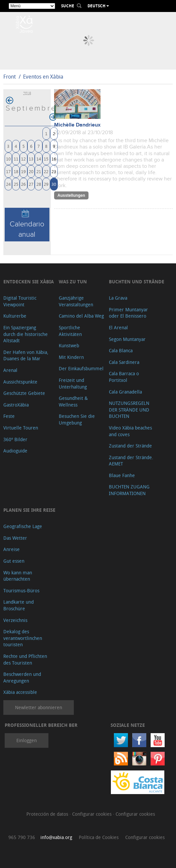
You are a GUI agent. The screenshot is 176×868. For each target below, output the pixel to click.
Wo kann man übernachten (18, 576)
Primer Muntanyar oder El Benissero (128, 313)
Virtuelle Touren (21, 428)
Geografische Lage (23, 526)
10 (8, 159)
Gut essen (14, 561)
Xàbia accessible (20, 692)
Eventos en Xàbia (43, 77)
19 (23, 171)
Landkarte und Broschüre (19, 605)
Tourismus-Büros (21, 590)
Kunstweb (69, 345)
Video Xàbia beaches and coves (130, 431)
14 (39, 159)
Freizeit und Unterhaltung (73, 383)
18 (16, 171)
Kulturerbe (15, 316)
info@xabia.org (56, 837)
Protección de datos (48, 814)
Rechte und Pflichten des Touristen (25, 659)
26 (23, 184)
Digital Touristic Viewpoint (20, 301)
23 (54, 171)
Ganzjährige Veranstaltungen (76, 301)
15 (46, 159)
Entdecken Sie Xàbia (29, 282)
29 (46, 184)
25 (16, 184)
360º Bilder (15, 439)
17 (8, 171)
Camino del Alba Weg (81, 316)
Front (10, 77)
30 (54, 184)
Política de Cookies (99, 837)
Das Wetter (15, 538)
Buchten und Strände (137, 282)
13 (31, 159)
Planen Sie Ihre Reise (29, 510)
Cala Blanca (121, 350)
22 (46, 171)
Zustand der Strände (130, 446)
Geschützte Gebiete (24, 393)
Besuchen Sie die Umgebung (77, 419)
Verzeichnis (15, 620)
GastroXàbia (16, 405)
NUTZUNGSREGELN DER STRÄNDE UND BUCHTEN (129, 410)
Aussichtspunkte (20, 382)
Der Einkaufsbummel (81, 368)
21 (39, 171)
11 (16, 159)
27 (31, 184)
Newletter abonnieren (39, 707)
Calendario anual (27, 224)
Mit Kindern (71, 357)
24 (8, 184)
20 (31, 171)
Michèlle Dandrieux (77, 125)
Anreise (12, 549)
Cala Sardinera (124, 362)
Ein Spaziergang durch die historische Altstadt (26, 334)
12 (23, 159)
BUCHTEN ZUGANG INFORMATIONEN (129, 490)
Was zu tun (73, 282)
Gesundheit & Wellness (73, 401)
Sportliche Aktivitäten (70, 331)
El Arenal (118, 327)
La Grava (118, 298)
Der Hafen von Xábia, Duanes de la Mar (26, 355)
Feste (9, 416)
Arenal (10, 370)
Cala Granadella (125, 392)
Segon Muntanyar (127, 339)
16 (54, 159)
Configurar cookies (93, 814)
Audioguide (15, 451)
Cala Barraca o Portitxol (124, 377)
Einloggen (27, 740)
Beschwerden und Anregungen (22, 677)
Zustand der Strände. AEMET (131, 461)
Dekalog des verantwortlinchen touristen (23, 638)
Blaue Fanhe (122, 475)
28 (39, 184)
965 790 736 (22, 837)
